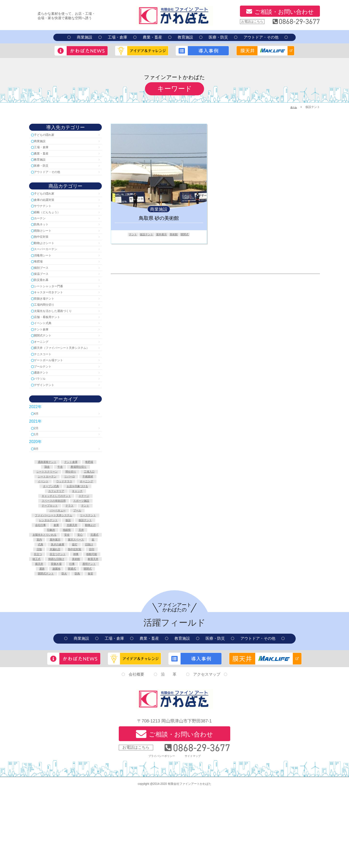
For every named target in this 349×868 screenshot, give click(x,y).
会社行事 (86, 580)
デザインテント (49, 423)
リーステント (49, 575)
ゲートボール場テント (55, 395)
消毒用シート (47, 270)
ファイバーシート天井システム (65, 570)
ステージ (46, 550)
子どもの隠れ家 (49, 135)
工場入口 (76, 519)
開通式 (42, 647)
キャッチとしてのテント (76, 545)
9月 (38, 490)
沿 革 (169, 753)
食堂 (80, 652)
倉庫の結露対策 (49, 207)
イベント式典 (47, 348)
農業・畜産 (152, 37)
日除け (86, 611)
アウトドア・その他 (261, 37)
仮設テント (144, 235)
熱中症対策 (45, 249)
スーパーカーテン (51, 263)
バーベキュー (84, 560)
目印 (42, 621)
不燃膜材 (40, 529)
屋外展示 (162, 235)
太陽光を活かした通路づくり (61, 334)
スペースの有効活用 (76, 550)
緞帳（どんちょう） (53, 221)
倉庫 (44, 585)
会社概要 (136, 753)
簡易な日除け (45, 631)
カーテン (43, 228)
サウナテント (47, 214)
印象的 (49, 590)
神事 (45, 626)
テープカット (80, 555)
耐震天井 (89, 631)
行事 (86, 636)
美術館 (177, 235)
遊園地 (86, 641)
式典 (86, 606)
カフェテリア (83, 540)
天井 (84, 590)
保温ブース (45, 291)
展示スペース (52, 606)
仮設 (42, 580)
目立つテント (82, 621)
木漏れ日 (60, 616)
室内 (64, 601)
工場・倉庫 (118, 37)
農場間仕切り (48, 514)
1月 (38, 475)
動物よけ (84, 585)
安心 (92, 596)
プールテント (47, 402)
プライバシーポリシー (159, 833)
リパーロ (81, 524)
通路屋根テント (53, 504)
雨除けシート (47, 242)
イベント (62, 529)
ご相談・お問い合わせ (284, 12)
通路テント (45, 409)
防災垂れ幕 (45, 299)
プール (65, 565)
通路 (69, 641)
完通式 (47, 601)
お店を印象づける (51, 540)
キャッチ (43, 545)
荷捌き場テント (49, 320)
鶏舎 (67, 509)
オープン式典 (78, 534)
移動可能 (64, 626)
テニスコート (47, 388)
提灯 (69, 611)
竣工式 (84, 626)
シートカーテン (55, 524)
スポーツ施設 (51, 555)
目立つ (59, 621)
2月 (38, 468)
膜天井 (47, 636)
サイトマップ (196, 833)
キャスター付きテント (55, 313)
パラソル (43, 416)
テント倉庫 (45, 355)
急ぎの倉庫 (49, 611)
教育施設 (185, 37)
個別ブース (45, 284)
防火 (50, 652)
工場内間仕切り (49, 327)
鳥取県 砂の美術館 (159, 218)
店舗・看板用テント (53, 341)
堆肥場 (41, 277)
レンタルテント (80, 575)
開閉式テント (47, 362)
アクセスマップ (207, 753)
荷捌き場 (67, 636)
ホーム (293, 107)
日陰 (42, 616)
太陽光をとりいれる (50, 596)
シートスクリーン (80, 514)
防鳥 (65, 652)
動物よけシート (49, 256)
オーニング (45, 369)
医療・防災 (218, 37)
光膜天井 (62, 585)
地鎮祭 (67, 590)
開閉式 (190, 235)
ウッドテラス (87, 529)
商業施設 (85, 37)
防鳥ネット (45, 235)
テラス (42, 560)
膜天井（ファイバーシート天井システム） (64, 378)
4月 (38, 453)
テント (127, 235)
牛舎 (82, 509)
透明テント (49, 641)
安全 (77, 596)
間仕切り (55, 519)
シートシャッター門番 (55, 306)
